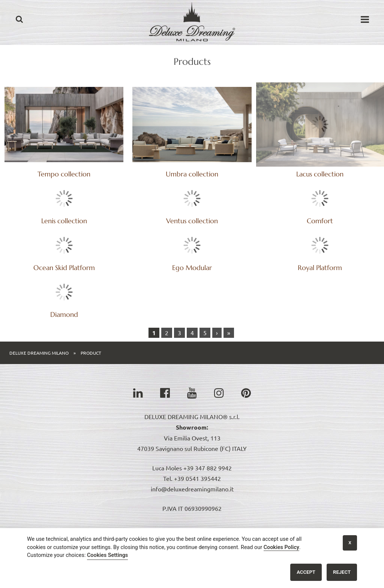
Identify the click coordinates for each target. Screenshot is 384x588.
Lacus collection (320, 120)
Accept (306, 572)
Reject (342, 572)
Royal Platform (64, 307)
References (270, 528)
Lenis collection (320, 166)
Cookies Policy (281, 547)
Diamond (192, 307)
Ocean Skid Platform (192, 260)
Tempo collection (64, 174)
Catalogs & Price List (121, 528)
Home (42, 528)
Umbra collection (192, 174)
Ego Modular (320, 260)
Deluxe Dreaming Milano (39, 345)
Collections (73, 528)
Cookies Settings (107, 555)
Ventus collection (320, 213)
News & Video (229, 528)
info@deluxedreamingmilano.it (192, 481)
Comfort (64, 260)
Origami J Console (179, 528)
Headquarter (309, 528)
